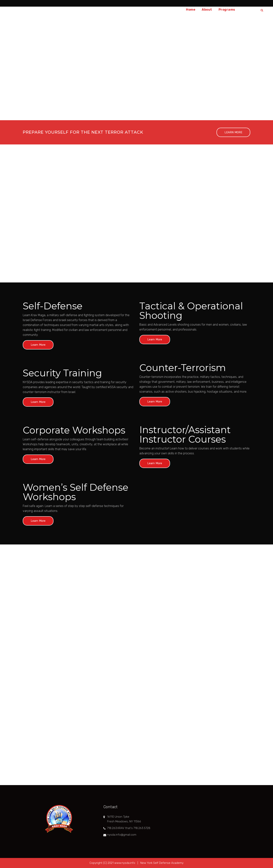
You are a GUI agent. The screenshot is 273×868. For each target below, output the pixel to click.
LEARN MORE (233, 132)
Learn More (38, 345)
